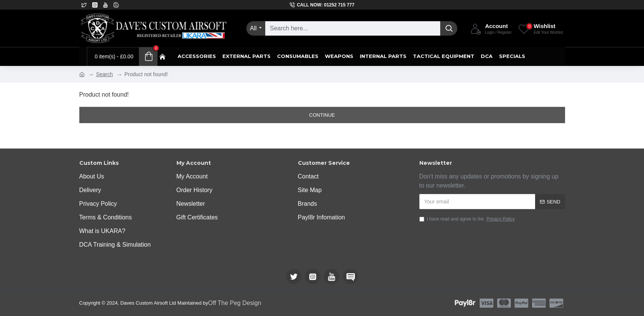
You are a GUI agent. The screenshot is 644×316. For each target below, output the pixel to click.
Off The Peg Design (235, 303)
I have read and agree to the (468, 219)
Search (104, 74)
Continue (322, 115)
